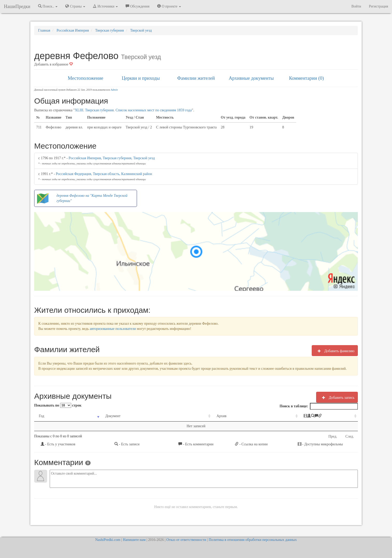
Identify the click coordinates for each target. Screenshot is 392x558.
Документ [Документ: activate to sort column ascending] (102, 416)
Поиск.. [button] (48, 6)
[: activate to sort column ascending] (306, 416)
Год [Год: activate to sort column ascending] (42, 416)
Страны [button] (75, 6)
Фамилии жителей (196, 78)
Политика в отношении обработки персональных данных (253, 540)
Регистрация (379, 6)
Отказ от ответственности (186, 540)
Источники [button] (105, 6)
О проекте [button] (169, 6)
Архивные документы (251, 78)
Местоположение (86, 78)
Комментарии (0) (306, 78)
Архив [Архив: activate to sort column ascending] (191, 416)
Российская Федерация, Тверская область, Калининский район (104, 174)
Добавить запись (337, 397)
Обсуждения (137, 6)
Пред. (333, 436)
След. (350, 436)
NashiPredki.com (108, 540)
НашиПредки (17, 6)
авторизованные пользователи (113, 329)
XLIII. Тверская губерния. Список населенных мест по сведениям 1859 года (133, 110)
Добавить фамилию (335, 351)
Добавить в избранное (53, 64)
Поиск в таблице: (319, 406)
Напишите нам (134, 540)
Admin (114, 90)
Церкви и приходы (141, 78)
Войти (356, 6)
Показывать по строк (58, 405)
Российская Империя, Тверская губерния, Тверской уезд (112, 158)
